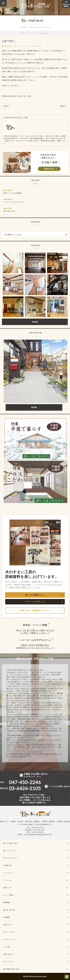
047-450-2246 (38, 827)
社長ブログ (7, 925)
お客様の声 (7, 865)
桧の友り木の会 (9, 910)
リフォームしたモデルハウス (14, 202)
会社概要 (6, 917)
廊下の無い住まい (10, 211)
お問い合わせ (8, 954)
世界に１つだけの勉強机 (12, 193)
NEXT (63, 106)
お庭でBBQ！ (45, 33)
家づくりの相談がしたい (35, 595)
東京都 (20, 821)
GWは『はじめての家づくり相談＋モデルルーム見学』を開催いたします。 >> (35, 631)
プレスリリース (9, 939)
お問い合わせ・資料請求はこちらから (35, 610)
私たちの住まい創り (11, 843)
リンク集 (6, 947)
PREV (6, 106)
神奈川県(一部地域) (32, 821)
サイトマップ (8, 962)
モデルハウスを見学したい (35, 602)
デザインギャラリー (11, 858)
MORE (35, 322)
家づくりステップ (10, 851)
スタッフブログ (23, 46)
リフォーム (7, 880)
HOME (23, 33)
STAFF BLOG (33, 33)
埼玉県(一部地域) (48, 821)
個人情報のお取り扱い (11, 969)
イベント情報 (8, 895)
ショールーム (8, 873)
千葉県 (13, 821)
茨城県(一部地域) (63, 821)
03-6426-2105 (39, 830)
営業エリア (4, 821)
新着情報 (6, 902)
